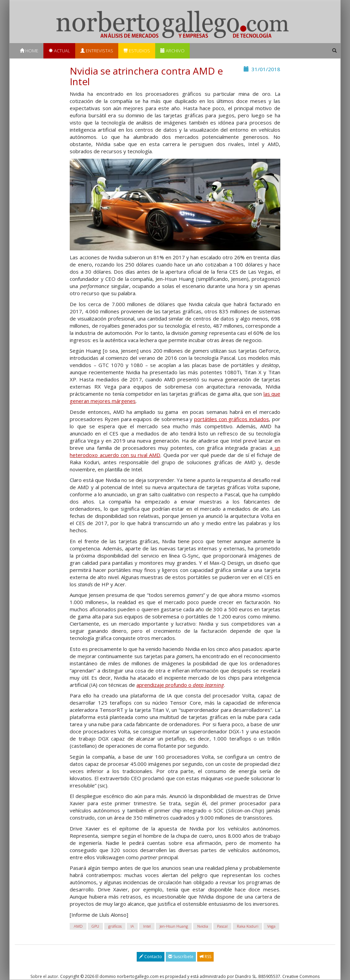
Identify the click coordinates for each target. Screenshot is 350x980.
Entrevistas (97, 51)
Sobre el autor (44, 976)
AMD (78, 926)
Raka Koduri (248, 926)
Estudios (137, 51)
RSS (205, 957)
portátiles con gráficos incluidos (232, 419)
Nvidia (203, 926)
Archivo (172, 51)
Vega (271, 926)
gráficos (115, 926)
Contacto (151, 957)
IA (132, 926)
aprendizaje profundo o (180, 685)
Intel (147, 926)
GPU (95, 926)
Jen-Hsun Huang (174, 926)
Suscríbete (181, 957)
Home (29, 51)
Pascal (222, 926)
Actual (59, 51)
